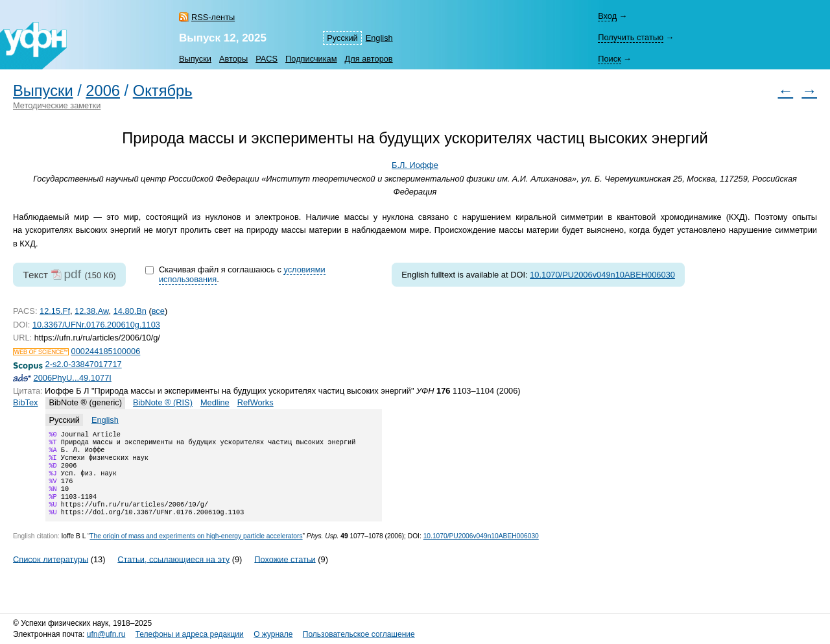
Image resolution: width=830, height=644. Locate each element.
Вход (607, 16)
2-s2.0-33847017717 (84, 364)
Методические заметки (57, 105)
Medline (215, 402)
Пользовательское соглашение (359, 634)
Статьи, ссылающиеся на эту (173, 573)
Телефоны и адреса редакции (190, 634)
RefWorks (255, 402)
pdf (72, 274)
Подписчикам (311, 59)
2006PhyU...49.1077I (73, 378)
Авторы (233, 59)
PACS (267, 59)
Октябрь (163, 91)
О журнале (273, 634)
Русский (342, 38)
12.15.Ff (55, 311)
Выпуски (195, 59)
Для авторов (369, 59)
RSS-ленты (213, 17)
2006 (103, 91)
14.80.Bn (130, 311)
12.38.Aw (91, 311)
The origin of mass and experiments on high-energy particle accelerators (196, 550)
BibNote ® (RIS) (163, 402)
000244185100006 (106, 351)
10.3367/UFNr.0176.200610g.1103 (96, 325)
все (158, 311)
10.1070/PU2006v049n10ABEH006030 (602, 275)
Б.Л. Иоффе (415, 165)
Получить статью (631, 37)
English (379, 38)
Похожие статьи (285, 573)
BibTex (25, 402)
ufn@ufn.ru (106, 634)
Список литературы (51, 573)
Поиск (609, 59)
